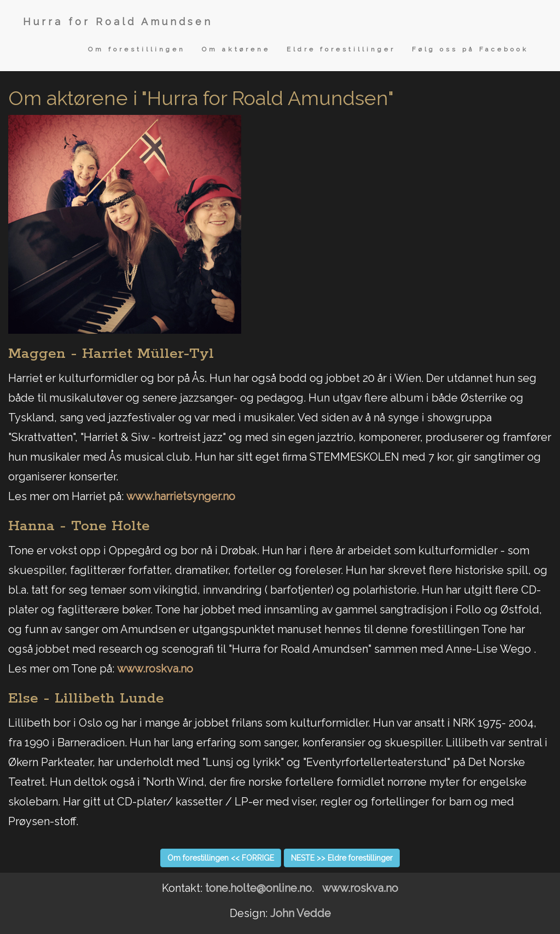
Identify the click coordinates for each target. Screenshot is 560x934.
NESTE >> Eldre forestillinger (342, 858)
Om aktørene (236, 49)
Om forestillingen (137, 49)
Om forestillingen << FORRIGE (221, 858)
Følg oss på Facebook (470, 49)
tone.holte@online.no (258, 888)
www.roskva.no (155, 669)
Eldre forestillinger (341, 49)
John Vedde (301, 913)
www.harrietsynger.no (181, 496)
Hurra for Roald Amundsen (118, 22)
